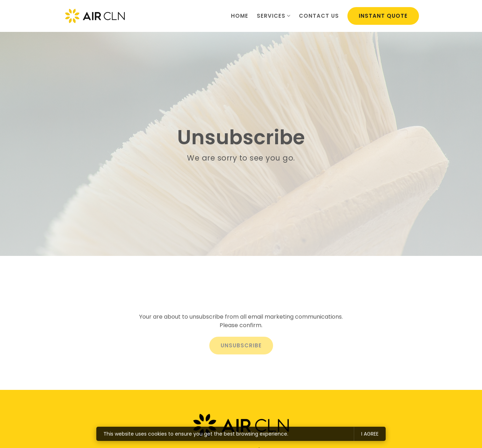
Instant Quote (383, 16)
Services (271, 16)
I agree (370, 434)
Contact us (319, 16)
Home (240, 16)
